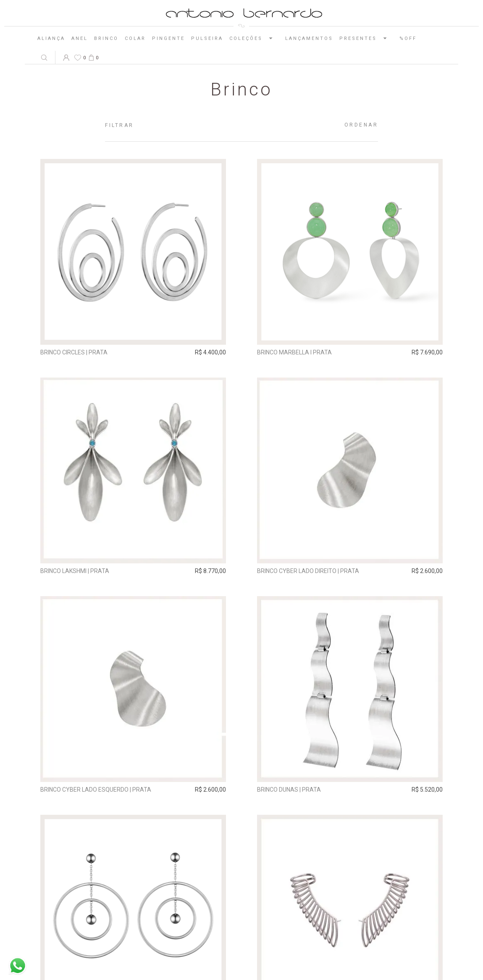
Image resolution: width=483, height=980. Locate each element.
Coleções (254, 38)
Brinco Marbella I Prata (294, 352)
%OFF (408, 38)
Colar (135, 38)
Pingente (168, 38)
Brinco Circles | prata (74, 352)
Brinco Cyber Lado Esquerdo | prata (96, 790)
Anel (80, 38)
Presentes (366, 38)
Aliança (51, 38)
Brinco (106, 38)
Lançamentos (309, 38)
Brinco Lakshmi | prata (75, 571)
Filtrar (119, 125)
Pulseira (207, 38)
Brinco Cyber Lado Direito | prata (308, 571)
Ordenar (361, 125)
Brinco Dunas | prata (289, 790)
